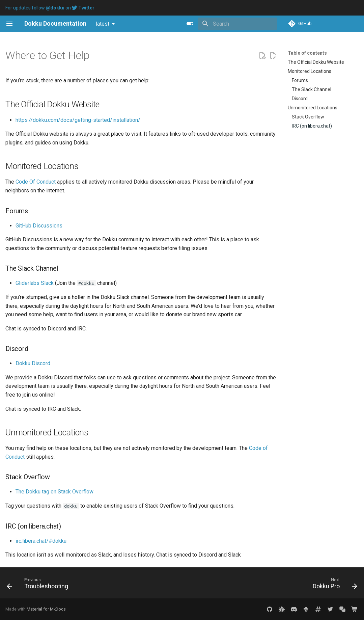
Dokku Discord (33, 363)
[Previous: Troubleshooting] (39, 585)
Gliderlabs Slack (35, 283)
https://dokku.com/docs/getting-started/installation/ (78, 120)
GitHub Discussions (39, 226)
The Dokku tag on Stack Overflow (54, 492)
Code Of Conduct (36, 182)
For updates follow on (50, 8)
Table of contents (307, 53)
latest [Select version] (103, 24)
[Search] (237, 24)
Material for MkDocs (46, 609)
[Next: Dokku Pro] (333, 585)
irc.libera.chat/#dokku (41, 541)
